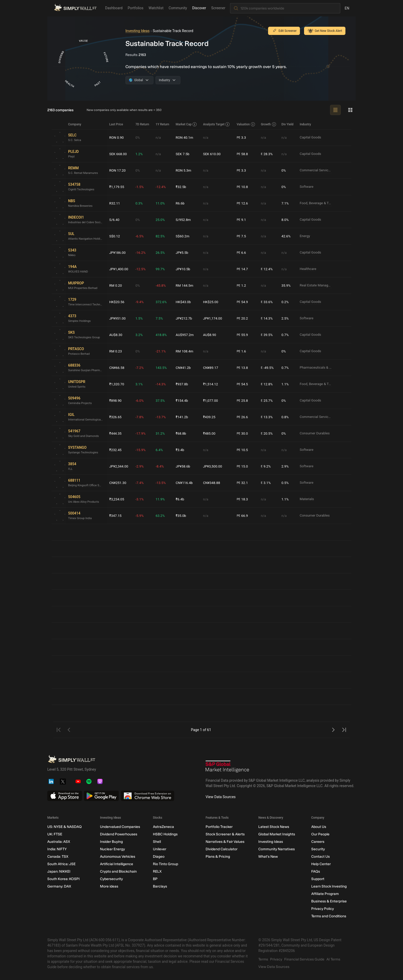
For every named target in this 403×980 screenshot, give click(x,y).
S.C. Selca (75, 140)
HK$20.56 (117, 302)
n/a (159, 137)
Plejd (72, 157)
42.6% (287, 236)
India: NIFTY (57, 849)
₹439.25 (210, 417)
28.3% (267, 154)
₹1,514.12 (212, 384)
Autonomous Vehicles (118, 857)
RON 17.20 (118, 170)
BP (155, 879)
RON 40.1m (186, 137)
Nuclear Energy (112, 849)
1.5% (140, 318)
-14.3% (162, 384)
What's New (268, 857)
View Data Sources (221, 797)
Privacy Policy (323, 909)
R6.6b (181, 203)
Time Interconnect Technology (87, 305)
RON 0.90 (117, 137)
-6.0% (141, 400)
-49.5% (268, 368)
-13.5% (162, 483)
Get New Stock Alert (325, 31)
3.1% (140, 384)
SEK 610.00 (213, 154)
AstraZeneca (163, 827)
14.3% (267, 318)
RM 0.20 (116, 285)
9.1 (242, 220)
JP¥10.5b (184, 269)
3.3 (242, 138)
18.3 (243, 499)
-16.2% (142, 253)
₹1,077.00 (212, 400)
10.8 (243, 187)
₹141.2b (183, 417)
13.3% (267, 417)
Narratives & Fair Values (225, 842)
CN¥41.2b (185, 368)
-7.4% (141, 483)
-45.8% (162, 285)
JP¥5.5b (183, 253)
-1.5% (141, 187)
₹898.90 (116, 400)
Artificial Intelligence (117, 864)
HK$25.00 (212, 302)
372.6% (162, 302)
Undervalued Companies (120, 827)
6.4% (160, 450)
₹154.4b (183, 400)
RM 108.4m (186, 351)
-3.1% (141, 499)
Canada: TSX (58, 857)
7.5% (160, 318)
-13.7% (162, 417)
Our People (320, 834)
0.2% (286, 302)
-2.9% (141, 466)
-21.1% (162, 351)
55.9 (243, 335)
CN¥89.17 (212, 368)
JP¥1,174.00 (214, 318)
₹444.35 (116, 433)
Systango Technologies (84, 453)
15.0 (243, 466)
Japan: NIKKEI (59, 871)
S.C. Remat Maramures (84, 173)
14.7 (243, 269)
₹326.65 (116, 417)
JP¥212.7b (185, 318)
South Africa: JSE (61, 864)
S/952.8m (185, 220)
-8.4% (161, 466)
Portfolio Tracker (219, 827)
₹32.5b (182, 187)
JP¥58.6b (184, 466)
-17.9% (142, 433)
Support (318, 879)
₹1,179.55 (117, 187)
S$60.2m (184, 236)
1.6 (242, 351)
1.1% (286, 384)
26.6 (243, 417)
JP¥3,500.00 (214, 466)
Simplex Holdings (80, 321)
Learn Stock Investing (329, 886)
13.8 (243, 368)
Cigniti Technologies (82, 190)
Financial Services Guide (304, 959)
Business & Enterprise (329, 901)
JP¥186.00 (118, 253)
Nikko (72, 255)
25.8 (243, 401)
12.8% (267, 384)
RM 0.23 (116, 351)
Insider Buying (111, 842)
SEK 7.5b (184, 154)
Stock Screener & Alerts (225, 834)
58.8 (243, 154)
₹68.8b (182, 433)
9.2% (266, 466)
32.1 (243, 483)
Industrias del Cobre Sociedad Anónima (87, 222)
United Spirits (77, 387)
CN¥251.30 (118, 483)
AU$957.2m (186, 335)
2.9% (286, 466)
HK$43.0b (185, 302)
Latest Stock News (274, 827)
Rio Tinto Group (166, 864)
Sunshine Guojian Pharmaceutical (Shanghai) (87, 370)
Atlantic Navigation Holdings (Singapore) (87, 239)
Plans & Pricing (218, 857)
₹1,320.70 (117, 384)
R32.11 (115, 203)
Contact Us (320, 857)
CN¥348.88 (213, 483)
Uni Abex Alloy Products (84, 502)
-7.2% (141, 368)
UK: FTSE (55, 834)
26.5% (161, 253)
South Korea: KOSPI (63, 879)
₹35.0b (182, 516)
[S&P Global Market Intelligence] (227, 767)
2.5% (286, 318)
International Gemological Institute (87, 420)
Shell (157, 842)
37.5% (161, 400)
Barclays (160, 886)
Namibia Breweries (81, 206)
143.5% (162, 368)
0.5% (286, 483)
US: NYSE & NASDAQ (65, 827)
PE (239, 137)
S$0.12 (115, 236)
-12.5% (142, 269)
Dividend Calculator (222, 849)
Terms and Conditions (329, 916)
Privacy (276, 959)
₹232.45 (116, 450)
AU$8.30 (116, 335)
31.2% (161, 433)
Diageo (159, 857)
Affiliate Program (325, 894)
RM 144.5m (186, 285)
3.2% (140, 335)
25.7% (267, 401)
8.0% (286, 220)
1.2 (242, 286)
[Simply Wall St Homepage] (75, 8)
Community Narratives (277, 849)
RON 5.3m (185, 170)
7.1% (286, 203)
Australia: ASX (59, 842)
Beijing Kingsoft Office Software (87, 486)
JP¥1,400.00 (119, 269)
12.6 (243, 203)
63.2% (161, 516)
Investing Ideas (138, 31)
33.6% (267, 302)
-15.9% (142, 450)
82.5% (161, 236)
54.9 (243, 302)
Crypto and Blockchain (118, 871)
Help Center (321, 864)
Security (318, 849)
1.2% (140, 154)
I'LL (70, 469)
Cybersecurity (111, 879)
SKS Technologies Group (85, 338)
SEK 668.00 (118, 154)
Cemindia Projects (81, 403)
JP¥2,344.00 (119, 466)
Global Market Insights (277, 834)
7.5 (242, 236)
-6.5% (141, 236)
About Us (319, 827)
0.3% (140, 203)
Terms (263, 959)
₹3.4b (181, 450)
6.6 (242, 253)
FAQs (316, 871)
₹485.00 (210, 433)
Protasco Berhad (80, 354)
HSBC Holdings (165, 834)
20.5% (267, 433)
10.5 (243, 450)
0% (139, 137)
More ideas (109, 886)
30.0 (243, 433)
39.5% (267, 335)
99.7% (161, 269)
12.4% (267, 269)
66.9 (243, 516)
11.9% (161, 499)
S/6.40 (115, 220)
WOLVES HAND (79, 272)
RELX (157, 871)
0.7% (286, 335)
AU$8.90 (211, 335)
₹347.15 (116, 516)
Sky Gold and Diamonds (84, 436)
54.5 (243, 384)
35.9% (287, 285)
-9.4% (141, 302)
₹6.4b (181, 499)
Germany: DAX (59, 886)
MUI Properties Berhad (84, 288)
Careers (318, 842)
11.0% (161, 203)
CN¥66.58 (117, 368)
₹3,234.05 (117, 499)
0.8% (286, 417)
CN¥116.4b (185, 483)
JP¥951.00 (118, 318)
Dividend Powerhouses (119, 834)
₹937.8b (183, 384)
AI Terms (333, 959)
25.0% (161, 220)
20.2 (243, 318)
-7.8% (141, 417)
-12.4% (162, 187)
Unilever (160, 849)
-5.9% (141, 516)
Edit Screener (284, 31)
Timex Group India (81, 518)
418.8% (162, 335)
